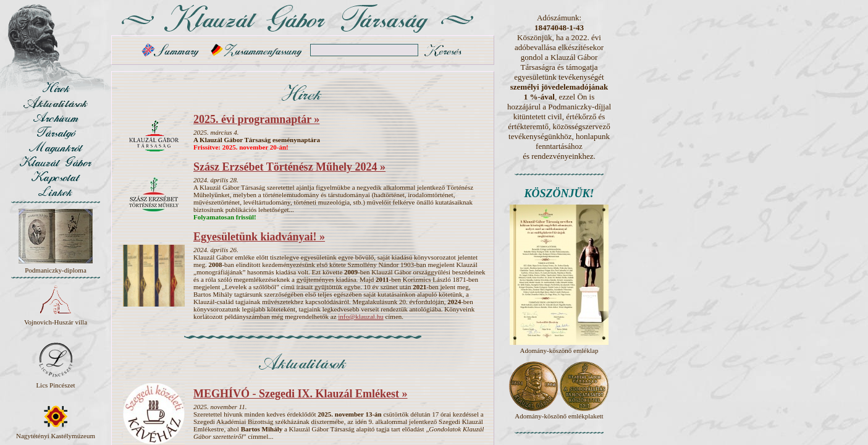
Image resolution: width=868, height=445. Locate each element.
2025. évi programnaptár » (256, 119)
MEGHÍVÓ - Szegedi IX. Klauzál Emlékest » (300, 394)
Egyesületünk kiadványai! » (259, 237)
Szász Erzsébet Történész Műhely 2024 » (289, 167)
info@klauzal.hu (360, 316)
